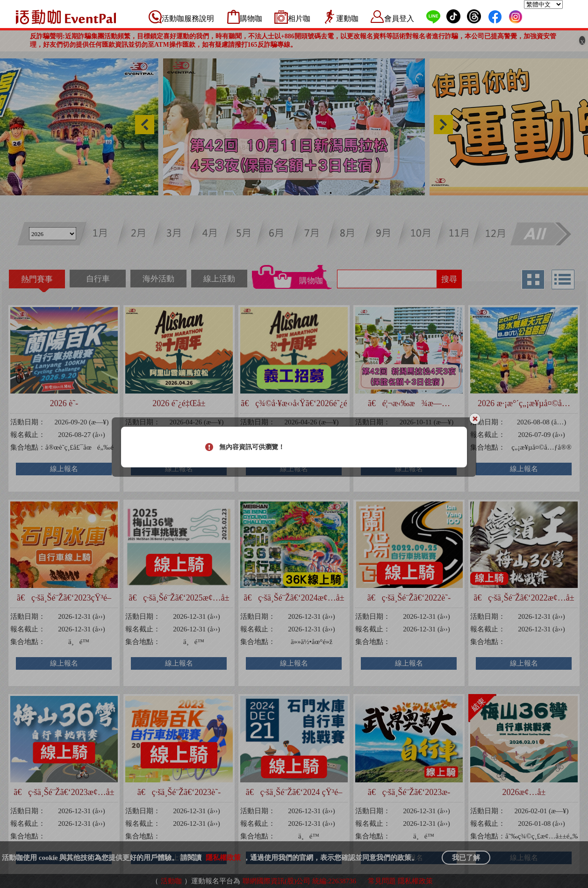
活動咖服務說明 (188, 18)
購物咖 (251, 18)
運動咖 (347, 18)
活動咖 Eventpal (66, 17)
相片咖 (299, 18)
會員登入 (399, 18)
